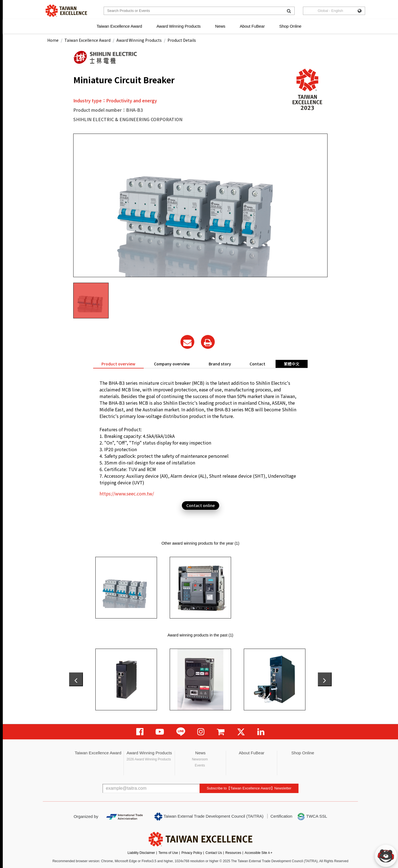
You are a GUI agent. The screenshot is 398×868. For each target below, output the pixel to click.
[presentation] (76, 679)
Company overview (172, 364)
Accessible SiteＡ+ (258, 853)
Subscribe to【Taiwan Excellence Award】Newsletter (249, 788)
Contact (257, 364)
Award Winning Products (179, 26)
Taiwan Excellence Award (119, 26)
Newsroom (200, 759)
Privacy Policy (192, 853)
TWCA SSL (312, 817)
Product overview (118, 364)
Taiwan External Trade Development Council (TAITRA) (209, 817)
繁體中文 (292, 364)
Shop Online (290, 26)
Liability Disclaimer (141, 853)
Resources (233, 853)
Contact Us (214, 853)
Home (53, 40)
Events (200, 765)
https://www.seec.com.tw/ (127, 493)
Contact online (201, 505)
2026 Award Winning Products (149, 759)
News (220, 26)
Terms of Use (168, 853)
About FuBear (252, 26)
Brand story (220, 364)
